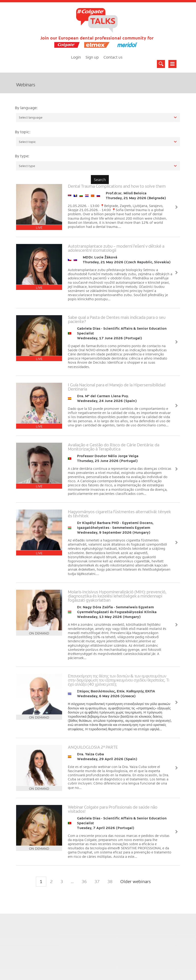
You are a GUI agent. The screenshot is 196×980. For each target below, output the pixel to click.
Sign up (92, 57)
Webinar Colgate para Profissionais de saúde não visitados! (113, 809)
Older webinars (136, 881)
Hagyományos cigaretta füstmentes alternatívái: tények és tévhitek (119, 514)
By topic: (23, 132)
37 (97, 881)
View (176, 207)
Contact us (113, 57)
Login (76, 57)
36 (84, 881)
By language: (26, 108)
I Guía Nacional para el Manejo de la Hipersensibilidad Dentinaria (117, 387)
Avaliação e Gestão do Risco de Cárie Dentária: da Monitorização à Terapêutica (114, 447)
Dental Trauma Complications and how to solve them (117, 186)
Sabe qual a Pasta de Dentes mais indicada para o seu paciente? (117, 319)
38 (110, 881)
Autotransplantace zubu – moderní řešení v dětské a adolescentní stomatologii (116, 248)
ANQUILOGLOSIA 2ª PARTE (93, 747)
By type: (22, 156)
